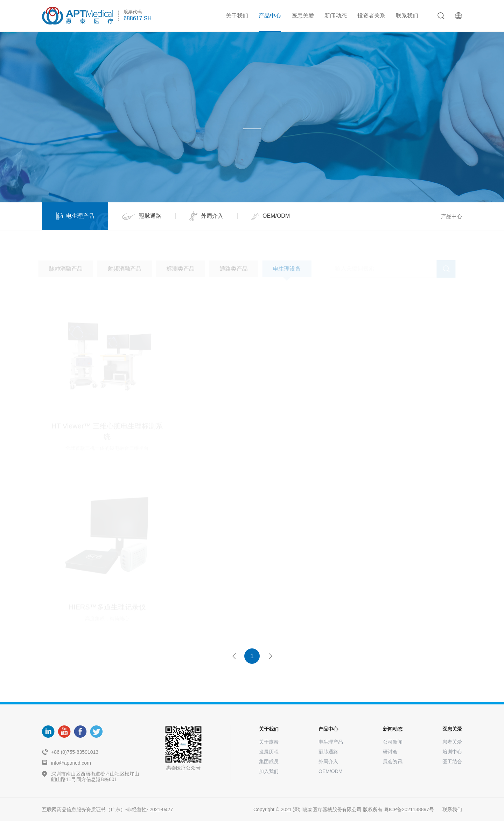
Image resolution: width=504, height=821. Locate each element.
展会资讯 (393, 761)
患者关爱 (452, 742)
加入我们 (269, 771)
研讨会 (390, 752)
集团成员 (269, 761)
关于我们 (237, 16)
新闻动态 (336, 16)
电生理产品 (331, 742)
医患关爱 (303, 16)
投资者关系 (371, 16)
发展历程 (269, 752)
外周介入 (328, 761)
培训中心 (452, 752)
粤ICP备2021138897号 (409, 809)
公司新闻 (393, 742)
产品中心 (270, 16)
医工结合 (452, 761)
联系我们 (407, 16)
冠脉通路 (328, 752)
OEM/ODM (330, 771)
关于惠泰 (269, 742)
